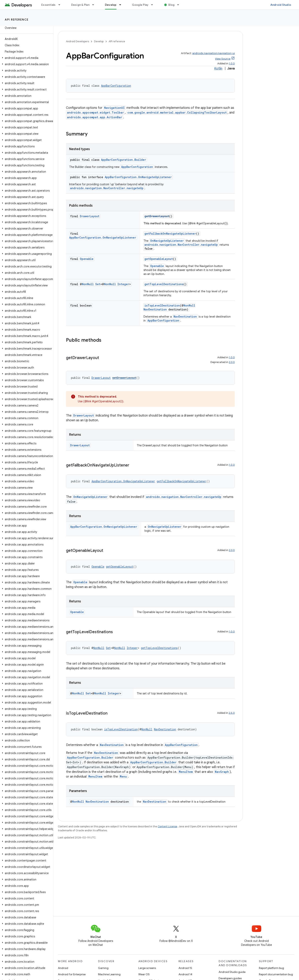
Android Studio (281, 5)
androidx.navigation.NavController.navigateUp (107, 188)
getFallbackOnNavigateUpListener (170, 234)
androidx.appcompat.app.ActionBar (95, 117)
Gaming (103, 968)
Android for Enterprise (72, 974)
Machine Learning (109, 974)
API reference (17, 20)
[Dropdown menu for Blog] (180, 5)
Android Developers (77, 41)
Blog (171, 5)
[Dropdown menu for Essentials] (61, 5)
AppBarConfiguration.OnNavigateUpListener (138, 177)
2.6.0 (232, 713)
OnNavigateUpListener (167, 241)
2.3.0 (232, 362)
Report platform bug (271, 968)
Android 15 (185, 968)
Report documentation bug (276, 974)
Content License (167, 826)
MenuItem (186, 772)
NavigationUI (114, 108)
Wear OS (144, 974)
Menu (123, 776)
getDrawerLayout (157, 216)
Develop (99, 41)
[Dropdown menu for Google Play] (154, 5)
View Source (223, 59)
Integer (123, 284)
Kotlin (218, 69)
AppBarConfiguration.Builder (124, 160)
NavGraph (222, 772)
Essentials (49, 5)
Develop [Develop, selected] (111, 5)
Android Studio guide (232, 972)
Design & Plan (80, 5)
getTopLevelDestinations (164, 284)
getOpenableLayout (159, 259)
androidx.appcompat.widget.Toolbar (95, 112)
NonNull (88, 284)
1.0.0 (232, 63)
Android (63, 968)
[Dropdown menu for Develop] (122, 5)
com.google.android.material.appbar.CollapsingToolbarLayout (177, 112)
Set (98, 284)
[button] (26, 58)
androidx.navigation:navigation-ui (214, 53)
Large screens (147, 968)
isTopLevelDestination (162, 305)
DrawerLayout (90, 216)
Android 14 (185, 974)
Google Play (140, 5)
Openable (87, 259)
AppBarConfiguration (116, 86)
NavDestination (155, 309)
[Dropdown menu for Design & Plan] (95, 5)
